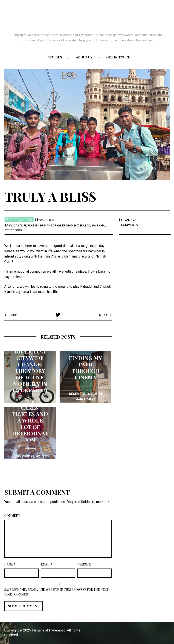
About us (84, 57)
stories (53, 220)
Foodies (35, 225)
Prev (13, 315)
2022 (42, 220)
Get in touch (118, 57)
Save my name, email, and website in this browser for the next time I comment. (56, 592)
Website (84, 564)
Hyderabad (87, 225)
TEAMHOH (130, 220)
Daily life (20, 225)
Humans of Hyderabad (59, 225)
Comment (12, 516)
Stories (55, 57)
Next (103, 315)
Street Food (14, 230)
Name (10, 564)
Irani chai (104, 225)
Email (47, 564)
